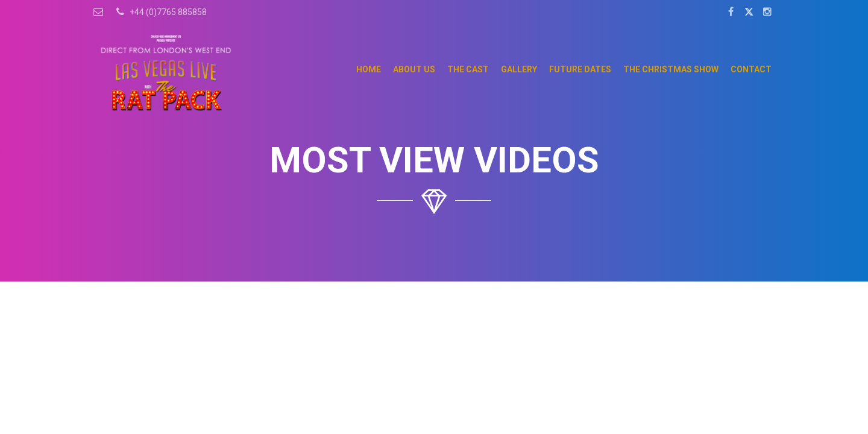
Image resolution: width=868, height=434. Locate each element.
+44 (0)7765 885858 (160, 11)
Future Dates (580, 69)
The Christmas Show (671, 69)
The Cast (468, 69)
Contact (751, 69)
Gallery (519, 69)
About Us (414, 69)
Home (369, 69)
